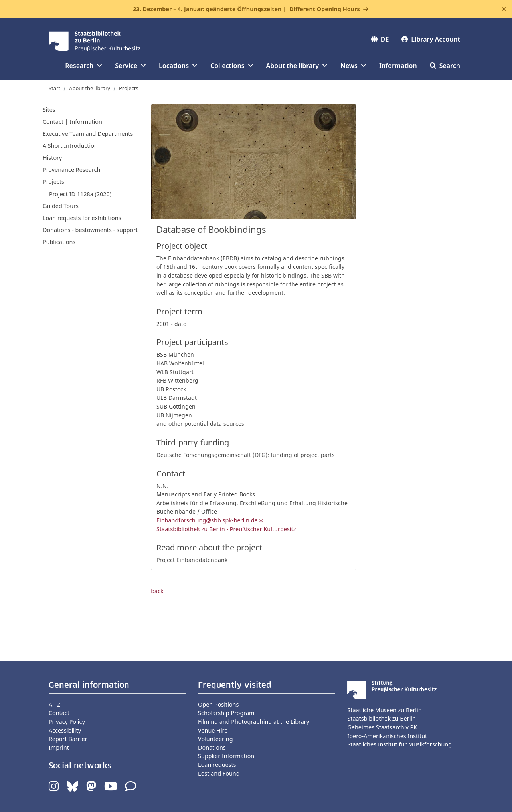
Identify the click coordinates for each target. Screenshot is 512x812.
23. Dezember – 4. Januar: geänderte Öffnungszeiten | (246, 9)
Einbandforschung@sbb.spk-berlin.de (207, 520)
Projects (129, 88)
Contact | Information (72, 122)
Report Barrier (68, 739)
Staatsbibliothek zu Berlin (382, 718)
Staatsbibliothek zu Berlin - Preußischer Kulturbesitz (226, 529)
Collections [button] (232, 66)
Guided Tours (61, 206)
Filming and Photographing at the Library (254, 722)
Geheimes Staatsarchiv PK (382, 727)
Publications (59, 242)
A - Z (55, 704)
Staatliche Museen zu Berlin (384, 710)
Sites (49, 110)
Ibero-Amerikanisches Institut (387, 736)
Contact (59, 713)
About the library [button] (297, 66)
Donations (212, 747)
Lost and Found (219, 773)
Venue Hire (213, 730)
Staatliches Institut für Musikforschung (399, 744)
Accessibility (65, 730)
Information (398, 66)
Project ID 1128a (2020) (80, 194)
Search (445, 66)
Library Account (431, 39)
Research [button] (84, 66)
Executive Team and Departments (88, 134)
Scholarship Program (226, 713)
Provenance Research (71, 170)
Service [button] (130, 66)
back (157, 591)
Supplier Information (226, 756)
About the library (90, 88)
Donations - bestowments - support (90, 230)
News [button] (353, 66)
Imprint (59, 747)
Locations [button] (178, 66)
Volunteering (215, 739)
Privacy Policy (67, 722)
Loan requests (217, 765)
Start (54, 88)
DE (380, 39)
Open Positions (218, 704)
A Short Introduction (70, 146)
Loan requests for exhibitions (82, 218)
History (52, 158)
